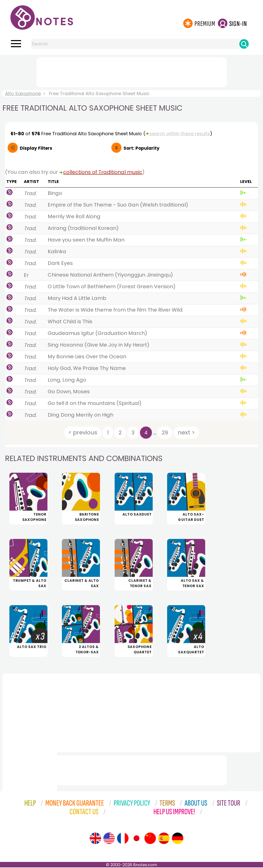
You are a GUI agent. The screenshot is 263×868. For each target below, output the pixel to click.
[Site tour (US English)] (109, 839)
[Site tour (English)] (95, 839)
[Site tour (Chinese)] (150, 839)
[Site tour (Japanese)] (136, 839)
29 (165, 433)
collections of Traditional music (103, 172)
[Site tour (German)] (178, 839)
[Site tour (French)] (123, 839)
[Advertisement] (132, 71)
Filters (36, 148)
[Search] (244, 44)
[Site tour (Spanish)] (164, 839)
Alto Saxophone (23, 93)
